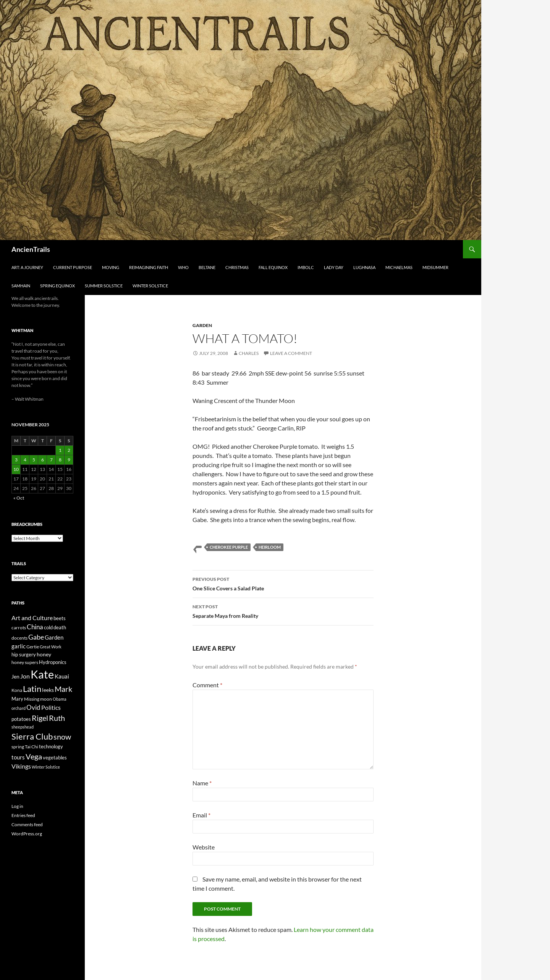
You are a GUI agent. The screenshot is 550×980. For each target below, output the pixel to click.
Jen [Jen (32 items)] (15, 676)
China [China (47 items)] (35, 627)
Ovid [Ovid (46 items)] (33, 708)
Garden (202, 325)
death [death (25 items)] (60, 628)
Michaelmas (399, 267)
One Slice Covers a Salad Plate (283, 583)
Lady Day (334, 267)
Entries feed (23, 815)
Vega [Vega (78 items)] (34, 756)
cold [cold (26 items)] (48, 627)
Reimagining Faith (149, 267)
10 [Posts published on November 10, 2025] (16, 469)
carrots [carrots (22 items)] (19, 628)
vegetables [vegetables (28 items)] (55, 758)
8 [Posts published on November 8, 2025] (60, 460)
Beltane (207, 267)
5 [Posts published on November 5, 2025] (34, 460)
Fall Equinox (273, 267)
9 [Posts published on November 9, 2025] (69, 460)
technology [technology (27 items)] (51, 746)
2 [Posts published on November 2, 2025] (69, 450)
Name (202, 783)
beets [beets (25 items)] (60, 618)
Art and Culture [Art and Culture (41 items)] (32, 618)
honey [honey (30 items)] (44, 654)
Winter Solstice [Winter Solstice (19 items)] (46, 767)
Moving (111, 267)
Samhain (21, 286)
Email (201, 815)
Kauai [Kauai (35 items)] (62, 676)
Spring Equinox (57, 286)
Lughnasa (364, 267)
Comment (207, 685)
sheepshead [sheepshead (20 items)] (23, 727)
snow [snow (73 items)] (62, 737)
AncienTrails (31, 249)
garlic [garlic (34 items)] (19, 646)
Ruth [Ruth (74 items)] (57, 718)
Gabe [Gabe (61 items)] (36, 637)
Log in (17, 806)
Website (204, 847)
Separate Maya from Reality (283, 611)
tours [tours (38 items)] (18, 757)
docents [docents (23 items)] (19, 638)
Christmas (237, 267)
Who (183, 267)
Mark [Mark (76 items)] (63, 689)
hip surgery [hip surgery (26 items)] (24, 654)
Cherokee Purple (229, 547)
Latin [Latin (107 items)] (32, 689)
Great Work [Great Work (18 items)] (51, 647)
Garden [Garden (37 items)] (54, 637)
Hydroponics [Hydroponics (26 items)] (53, 662)
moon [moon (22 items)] (46, 699)
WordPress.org (27, 834)
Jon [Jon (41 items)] (25, 676)
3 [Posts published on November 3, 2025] (16, 460)
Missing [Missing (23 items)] (32, 699)
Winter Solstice (150, 286)
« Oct (19, 498)
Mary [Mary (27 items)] (17, 699)
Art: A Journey (27, 267)
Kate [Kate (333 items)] (42, 674)
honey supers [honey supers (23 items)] (25, 662)
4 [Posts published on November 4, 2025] (25, 460)
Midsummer (435, 267)
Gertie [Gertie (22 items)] (33, 647)
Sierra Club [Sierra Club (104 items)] (32, 736)
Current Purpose (73, 267)
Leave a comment (291, 353)
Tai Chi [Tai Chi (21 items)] (32, 747)
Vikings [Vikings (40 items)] (21, 766)
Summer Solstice (104, 286)
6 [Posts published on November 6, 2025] (43, 460)
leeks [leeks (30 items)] (48, 690)
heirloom (270, 547)
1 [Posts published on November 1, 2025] (60, 450)
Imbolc (306, 267)
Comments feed (27, 824)
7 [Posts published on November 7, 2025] (51, 460)
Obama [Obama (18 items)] (60, 699)
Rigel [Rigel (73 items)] (40, 718)
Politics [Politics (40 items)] (51, 708)
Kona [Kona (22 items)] (17, 690)
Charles (249, 353)
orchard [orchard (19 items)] (19, 708)
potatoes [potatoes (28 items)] (21, 719)
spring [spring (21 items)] (18, 747)
